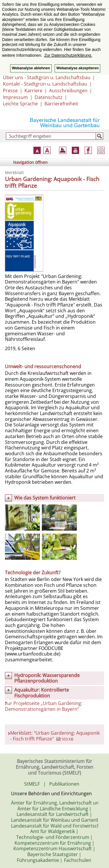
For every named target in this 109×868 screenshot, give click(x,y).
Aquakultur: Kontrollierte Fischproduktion (42, 693)
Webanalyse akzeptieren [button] (77, 68)
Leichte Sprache (20, 104)
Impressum (15, 97)
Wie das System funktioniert (45, 498)
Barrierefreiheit (61, 104)
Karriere (33, 91)
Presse (10, 91)
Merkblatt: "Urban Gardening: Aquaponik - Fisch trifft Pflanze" (55, 736)
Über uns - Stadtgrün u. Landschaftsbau (47, 77)
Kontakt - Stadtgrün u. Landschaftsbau (45, 84)
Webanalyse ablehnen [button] (31, 68)
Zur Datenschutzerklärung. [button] (68, 55)
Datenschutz (49, 97)
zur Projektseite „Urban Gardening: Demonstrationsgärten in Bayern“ (44, 706)
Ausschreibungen (68, 91)
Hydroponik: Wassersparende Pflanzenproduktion (47, 678)
